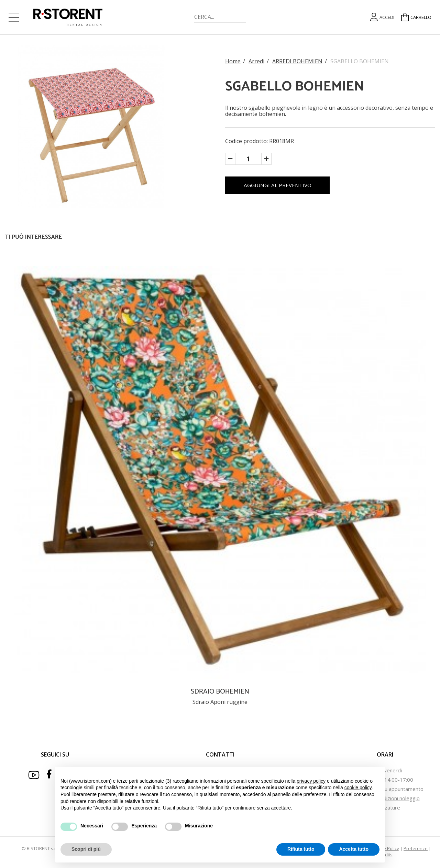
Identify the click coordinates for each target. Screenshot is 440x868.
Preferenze (416, 848)
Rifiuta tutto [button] (301, 849)
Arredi (256, 60)
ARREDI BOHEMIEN (297, 60)
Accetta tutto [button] (354, 849)
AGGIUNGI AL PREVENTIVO (288, 186)
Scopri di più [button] (86, 849)
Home (233, 60)
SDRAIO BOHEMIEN (220, 692)
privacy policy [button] (311, 781)
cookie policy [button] (358, 787)
